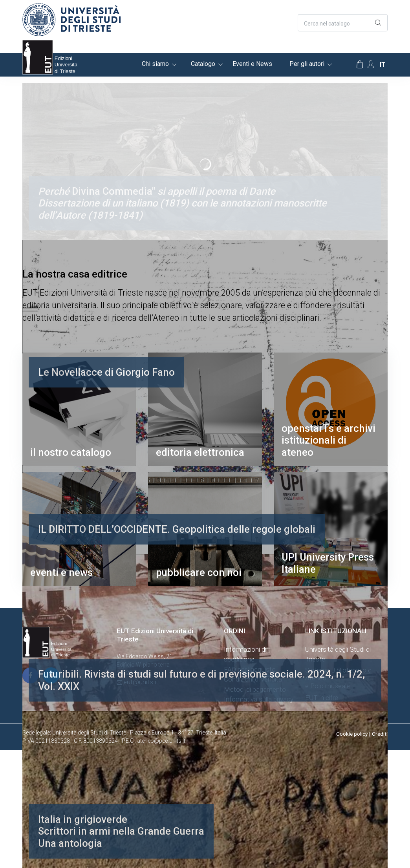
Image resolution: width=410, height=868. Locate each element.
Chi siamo (155, 64)
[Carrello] (360, 65)
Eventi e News (252, 64)
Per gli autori (307, 64)
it (383, 65)
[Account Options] (371, 65)
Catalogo (203, 64)
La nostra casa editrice (75, 274)
